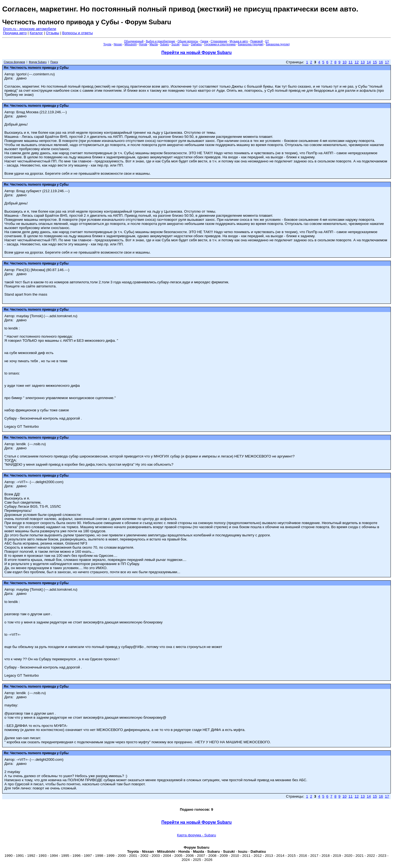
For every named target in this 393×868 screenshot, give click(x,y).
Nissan (118, 44)
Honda (143, 44)
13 (363, 62)
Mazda (154, 44)
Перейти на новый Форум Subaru (196, 53)
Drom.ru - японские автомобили (30, 29)
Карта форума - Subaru (197, 835)
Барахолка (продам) (251, 44)
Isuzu (185, 44)
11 (351, 62)
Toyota (107, 44)
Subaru (165, 44)
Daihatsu (196, 44)
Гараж (204, 41)
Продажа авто (15, 33)
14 (369, 62)
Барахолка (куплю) (278, 44)
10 (345, 62)
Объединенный (134, 41)
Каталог (36, 33)
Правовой (256, 41)
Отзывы (53, 33)
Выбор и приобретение (160, 41)
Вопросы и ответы (78, 33)
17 (387, 62)
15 (375, 62)
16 (381, 62)
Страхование (219, 41)
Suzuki (175, 44)
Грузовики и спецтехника (220, 44)
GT (267, 41)
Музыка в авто (239, 41)
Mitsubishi (130, 44)
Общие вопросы (188, 41)
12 (357, 62)
